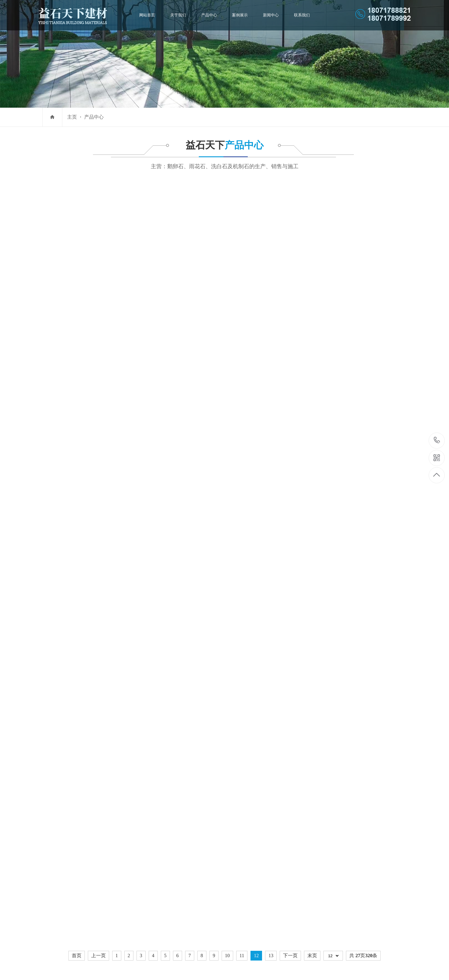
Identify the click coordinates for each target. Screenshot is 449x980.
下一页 (290, 685)
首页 (77, 685)
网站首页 (150, 15)
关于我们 (180, 15)
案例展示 (240, 15)
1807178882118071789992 (437, 441)
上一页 (98, 685)
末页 (312, 685)
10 (227, 685)
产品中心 (209, 15)
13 (271, 685)
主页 (72, 117)
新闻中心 (269, 15)
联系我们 (299, 15)
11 (242, 685)
